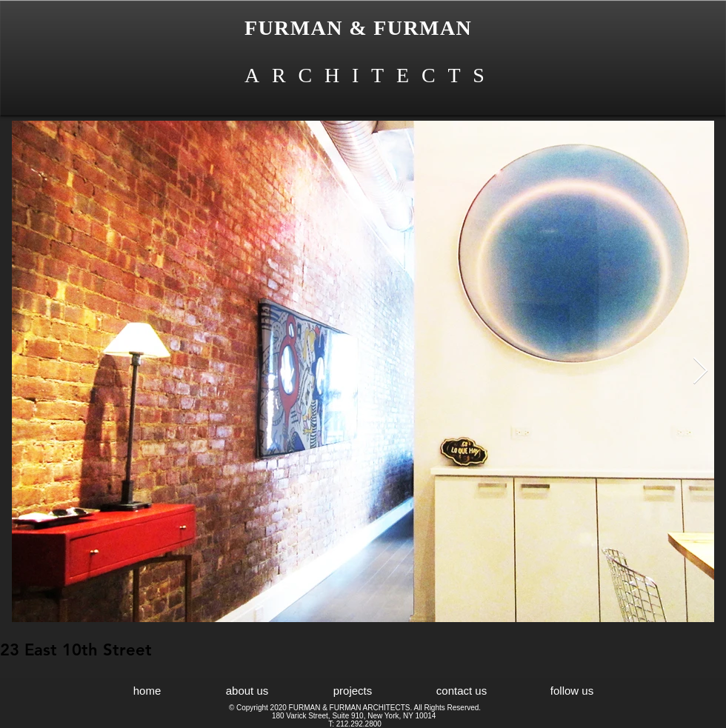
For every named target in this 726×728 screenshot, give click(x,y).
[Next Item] (700, 371)
